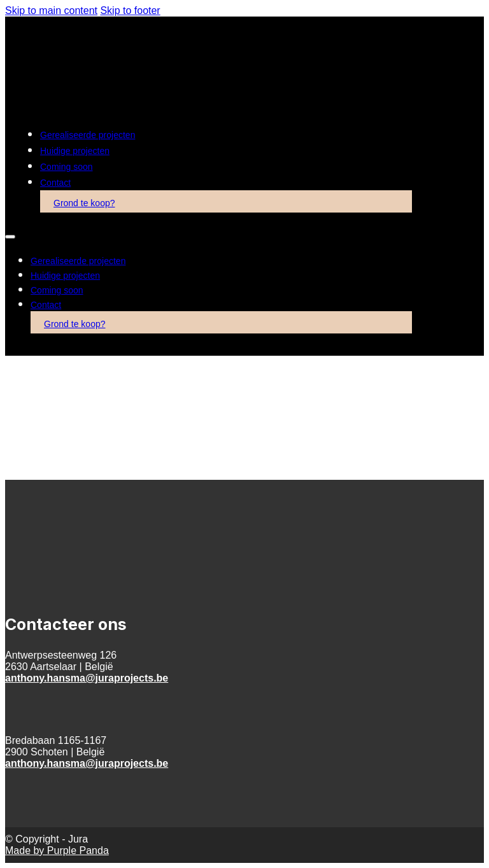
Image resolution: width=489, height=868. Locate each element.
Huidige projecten (75, 151)
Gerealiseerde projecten (88, 135)
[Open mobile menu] (10, 237)
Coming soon (67, 167)
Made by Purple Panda (57, 850)
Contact (55, 183)
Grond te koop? (84, 203)
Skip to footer (130, 10)
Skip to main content (51, 10)
